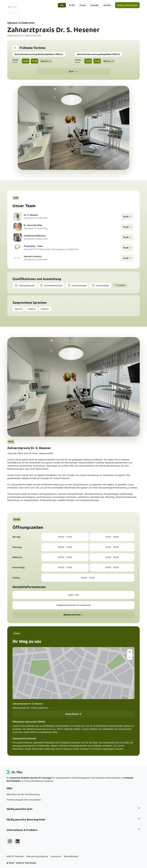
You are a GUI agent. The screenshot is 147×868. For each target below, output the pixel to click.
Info (62, 5)
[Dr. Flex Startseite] (15, 772)
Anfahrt (107, 5)
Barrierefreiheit (71, 856)
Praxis (83, 5)
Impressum (56, 856)
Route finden (74, 714)
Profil (72, 5)
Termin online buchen (127, 5)
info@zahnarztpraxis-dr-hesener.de (73, 605)
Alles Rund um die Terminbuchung (23, 794)
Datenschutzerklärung (37, 856)
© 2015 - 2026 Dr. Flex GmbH (21, 863)
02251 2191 (73, 595)
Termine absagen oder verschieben (24, 800)
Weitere (46, 61)
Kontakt (95, 5)
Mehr (71, 71)
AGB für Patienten (15, 856)
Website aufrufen (74, 615)
